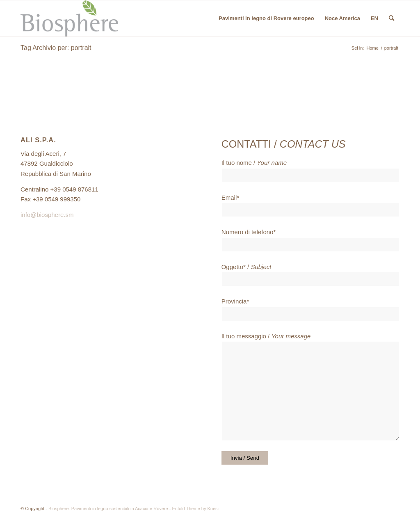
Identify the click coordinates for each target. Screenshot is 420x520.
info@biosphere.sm (47, 215)
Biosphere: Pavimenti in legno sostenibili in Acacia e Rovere (108, 509)
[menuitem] (266, 18)
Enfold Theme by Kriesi (195, 509)
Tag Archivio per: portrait (56, 48)
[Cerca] (391, 18)
